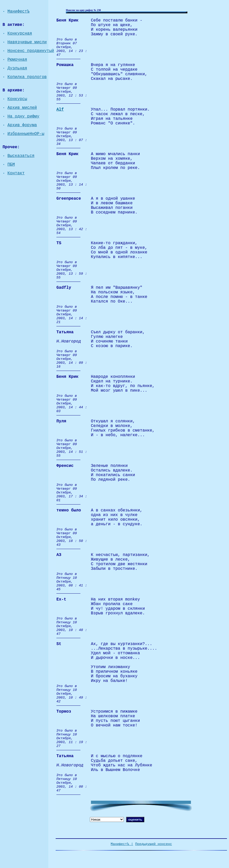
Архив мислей (22, 108)
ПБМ (11, 165)
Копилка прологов (27, 77)
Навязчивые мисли (27, 42)
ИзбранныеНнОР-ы (26, 134)
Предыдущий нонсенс (154, 844)
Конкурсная (20, 34)
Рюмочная (17, 60)
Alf (60, 110)
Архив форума (22, 125)
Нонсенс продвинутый (31, 51)
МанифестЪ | (122, 844)
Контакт (16, 173)
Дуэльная (17, 68)
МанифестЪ (18, 12)
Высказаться (21, 156)
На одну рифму (23, 116)
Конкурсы (17, 99)
